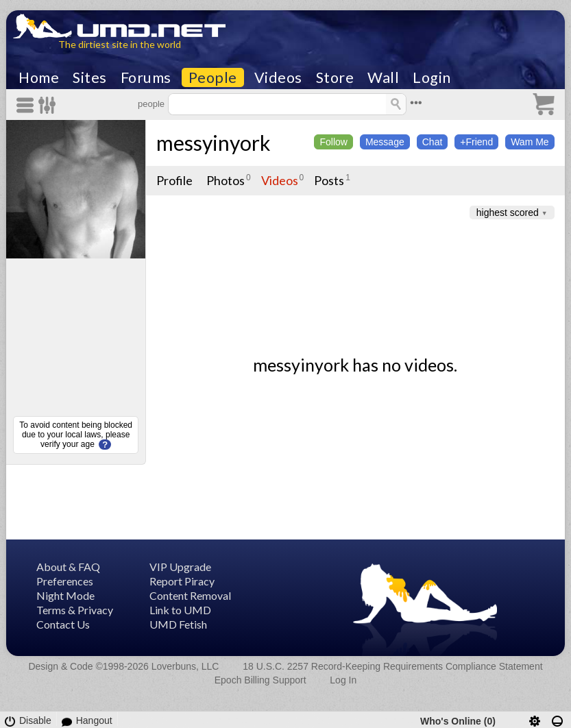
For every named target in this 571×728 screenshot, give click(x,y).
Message (385, 142)
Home (39, 77)
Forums (146, 77)
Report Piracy (182, 581)
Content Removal (190, 595)
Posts (329, 180)
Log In (343, 680)
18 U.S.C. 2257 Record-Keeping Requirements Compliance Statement (392, 666)
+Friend (476, 142)
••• (416, 102)
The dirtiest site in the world (120, 44)
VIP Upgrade (180, 567)
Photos (226, 180)
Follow (333, 142)
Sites (90, 77)
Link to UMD (180, 610)
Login (432, 77)
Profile (174, 180)
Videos (278, 77)
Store (335, 77)
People (213, 77)
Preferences (65, 581)
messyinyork (214, 143)
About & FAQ (68, 567)
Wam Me (530, 142)
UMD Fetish (178, 624)
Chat (433, 142)
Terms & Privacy (75, 610)
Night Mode (65, 595)
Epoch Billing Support (260, 680)
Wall (383, 77)
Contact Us (63, 624)
